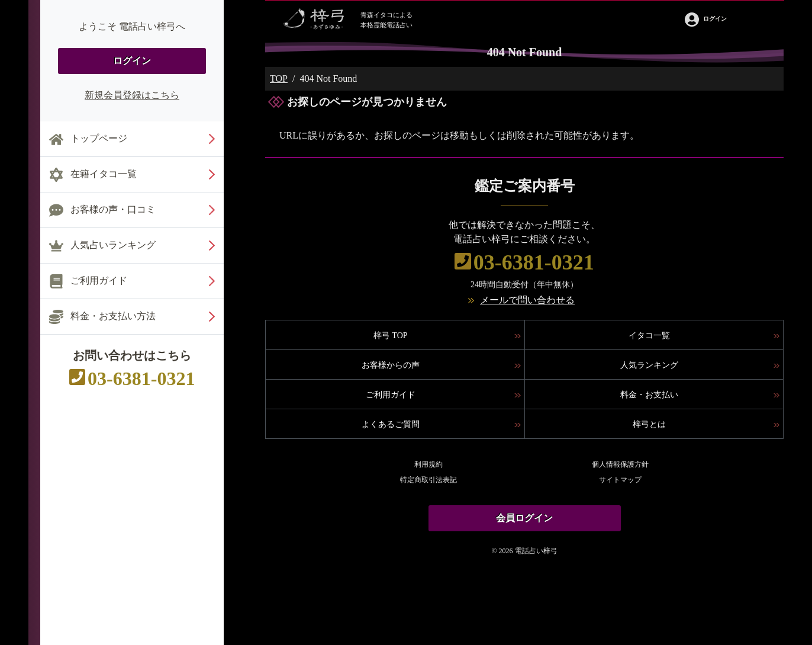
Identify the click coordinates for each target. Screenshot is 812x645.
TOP (279, 78)
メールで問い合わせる (527, 300)
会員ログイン (524, 518)
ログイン (132, 61)
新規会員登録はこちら (132, 95)
